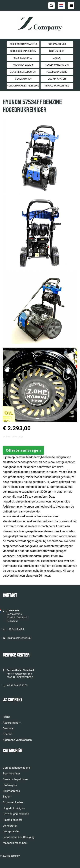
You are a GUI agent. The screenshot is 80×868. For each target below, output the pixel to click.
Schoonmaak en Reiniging (23, 86)
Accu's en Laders (23, 65)
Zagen (57, 58)
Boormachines (57, 44)
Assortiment (11, 723)
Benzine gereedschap (23, 72)
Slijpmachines (23, 58)
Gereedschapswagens (23, 44)
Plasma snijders (57, 72)
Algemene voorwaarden (17, 740)
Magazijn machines (57, 86)
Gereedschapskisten (23, 51)
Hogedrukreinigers (57, 65)
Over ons (8, 728)
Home (6, 717)
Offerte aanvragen (23, 450)
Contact (8, 734)
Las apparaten (57, 79)
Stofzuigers (57, 51)
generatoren (23, 79)
